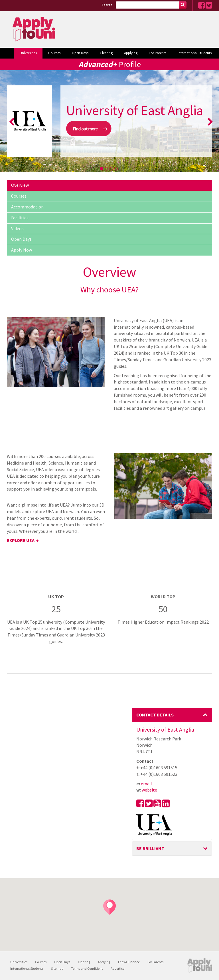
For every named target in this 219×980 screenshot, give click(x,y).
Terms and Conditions (87, 968)
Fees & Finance (129, 962)
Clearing (106, 53)
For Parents (158, 53)
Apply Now (22, 250)
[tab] (172, 715)
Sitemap (57, 968)
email (146, 784)
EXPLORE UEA (21, 540)
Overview (20, 185)
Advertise (117, 968)
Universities (28, 53)
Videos (17, 228)
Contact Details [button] (172, 715)
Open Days (80, 53)
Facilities (20, 218)
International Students (195, 53)
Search (107, 5)
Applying (131, 53)
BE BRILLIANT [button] (172, 848)
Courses (54, 53)
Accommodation (27, 207)
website (149, 790)
